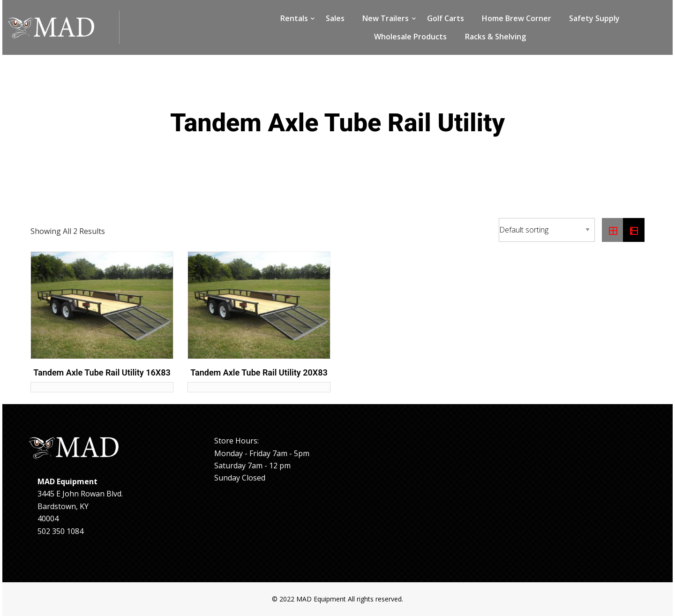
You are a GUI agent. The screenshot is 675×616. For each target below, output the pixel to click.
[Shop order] (547, 230)
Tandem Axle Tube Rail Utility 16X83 (102, 372)
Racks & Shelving (495, 37)
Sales (335, 18)
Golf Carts (446, 18)
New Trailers (386, 18)
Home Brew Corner (517, 18)
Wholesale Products (410, 37)
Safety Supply (594, 18)
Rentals (294, 18)
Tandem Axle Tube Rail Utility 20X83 (259, 372)
